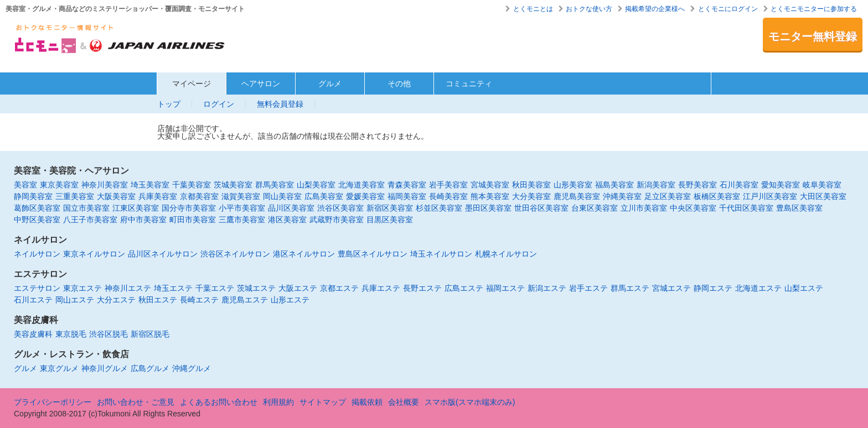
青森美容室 (407, 185)
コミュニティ (469, 83)
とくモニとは (533, 9)
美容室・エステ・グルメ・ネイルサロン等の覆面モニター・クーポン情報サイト (120, 42)
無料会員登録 (280, 104)
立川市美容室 (644, 208)
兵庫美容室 (158, 196)
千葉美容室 (192, 185)
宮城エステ (671, 288)
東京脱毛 (71, 334)
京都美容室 (199, 196)
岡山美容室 (282, 196)
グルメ (330, 83)
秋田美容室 (531, 185)
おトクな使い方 (589, 9)
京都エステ (339, 288)
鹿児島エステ (245, 300)
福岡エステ (505, 288)
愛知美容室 (781, 185)
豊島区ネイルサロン (373, 254)
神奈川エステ (128, 288)
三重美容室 (75, 196)
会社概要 (404, 402)
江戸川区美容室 (770, 196)
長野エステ (422, 288)
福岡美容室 (407, 196)
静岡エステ (713, 288)
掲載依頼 (367, 402)
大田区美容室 (823, 196)
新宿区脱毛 (150, 334)
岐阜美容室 (822, 185)
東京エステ (82, 288)
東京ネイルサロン (94, 254)
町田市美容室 (193, 220)
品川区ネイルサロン (163, 254)
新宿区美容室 (390, 208)
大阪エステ (298, 288)
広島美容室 (324, 196)
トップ (169, 104)
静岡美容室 (33, 196)
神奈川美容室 (105, 185)
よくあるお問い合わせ (219, 402)
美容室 (25, 185)
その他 (399, 83)
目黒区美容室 (390, 220)
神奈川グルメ (105, 368)
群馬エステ (630, 288)
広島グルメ (150, 368)
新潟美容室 (656, 185)
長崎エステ (199, 300)
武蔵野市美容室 (337, 220)
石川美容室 (739, 185)
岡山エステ (75, 300)
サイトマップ (323, 402)
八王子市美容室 (90, 220)
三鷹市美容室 (242, 220)
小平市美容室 (242, 208)
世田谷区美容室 (541, 208)
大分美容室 (531, 196)
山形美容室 (573, 185)
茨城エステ (256, 288)
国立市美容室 (86, 208)
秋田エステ (158, 300)
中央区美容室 (693, 208)
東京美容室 (59, 185)
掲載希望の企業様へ (655, 9)
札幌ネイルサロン (506, 254)
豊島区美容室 (799, 208)
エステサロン (37, 288)
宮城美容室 (490, 185)
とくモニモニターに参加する (814, 9)
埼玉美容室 (150, 185)
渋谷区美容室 (340, 208)
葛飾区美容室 (37, 208)
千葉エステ (215, 288)
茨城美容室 (233, 185)
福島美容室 (614, 185)
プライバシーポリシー (53, 402)
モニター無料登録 (813, 36)
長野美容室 (697, 185)
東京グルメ (59, 368)
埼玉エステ (173, 288)
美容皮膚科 (33, 334)
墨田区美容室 (488, 208)
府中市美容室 (143, 220)
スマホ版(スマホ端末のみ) (470, 402)
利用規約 (278, 402)
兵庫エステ (381, 288)
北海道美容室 (361, 185)
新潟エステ (547, 288)
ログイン (219, 104)
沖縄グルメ (192, 368)
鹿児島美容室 (577, 196)
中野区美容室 (37, 220)
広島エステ (464, 288)
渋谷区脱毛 (108, 334)
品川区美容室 (291, 208)
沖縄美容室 (622, 196)
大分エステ (116, 300)
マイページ (192, 83)
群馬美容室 (275, 185)
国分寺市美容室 (189, 208)
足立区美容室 (668, 196)
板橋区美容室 (717, 196)
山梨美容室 (316, 185)
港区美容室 (287, 220)
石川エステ (33, 300)
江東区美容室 (136, 208)
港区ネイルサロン (304, 254)
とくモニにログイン (728, 9)
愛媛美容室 (365, 196)
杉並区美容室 (439, 208)
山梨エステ (804, 288)
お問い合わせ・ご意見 (136, 402)
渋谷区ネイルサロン (235, 254)
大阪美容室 (116, 196)
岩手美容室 (448, 185)
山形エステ (290, 300)
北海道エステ (758, 288)
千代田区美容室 (746, 208)
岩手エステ (588, 288)
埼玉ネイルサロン (441, 254)
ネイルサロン (37, 254)
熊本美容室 (490, 196)
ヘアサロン (261, 83)
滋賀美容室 (241, 196)
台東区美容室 (595, 208)
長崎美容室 (448, 196)
